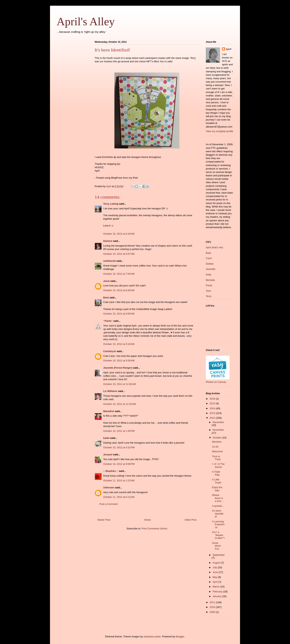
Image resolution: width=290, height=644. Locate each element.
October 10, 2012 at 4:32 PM (119, 447)
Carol (209, 258)
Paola (209, 285)
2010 (213, 607)
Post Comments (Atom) (154, 529)
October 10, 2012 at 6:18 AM (119, 234)
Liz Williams (110, 391)
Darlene (108, 241)
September (219, 555)
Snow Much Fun (216, 546)
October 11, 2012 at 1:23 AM (119, 480)
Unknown (109, 488)
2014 (213, 408)
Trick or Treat (216, 458)
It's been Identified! (218, 514)
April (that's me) (214, 247)
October (217, 438)
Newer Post (104, 520)
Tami (208, 291)
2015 (213, 403)
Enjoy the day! (217, 489)
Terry (209, 296)
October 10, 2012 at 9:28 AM (119, 361)
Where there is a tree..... (218, 498)
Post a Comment (109, 504)
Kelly (208, 275)
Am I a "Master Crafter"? (218, 535)
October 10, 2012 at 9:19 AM (119, 344)
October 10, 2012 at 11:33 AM (120, 404)
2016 (213, 399)
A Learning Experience (218, 524)
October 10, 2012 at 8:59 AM (119, 314)
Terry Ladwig (111, 204)
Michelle (210, 280)
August (217, 563)
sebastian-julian (152, 637)
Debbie (210, 264)
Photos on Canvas (216, 382)
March (216, 587)
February (218, 592)
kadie (106, 438)
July (215, 567)
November (218, 430)
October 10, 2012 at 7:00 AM (119, 274)
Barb (106, 298)
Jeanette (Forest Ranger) (118, 368)
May (215, 577)
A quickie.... (218, 506)
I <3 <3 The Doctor (218, 465)
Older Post (191, 520)
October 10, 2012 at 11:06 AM (120, 384)
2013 (213, 413)
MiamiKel (109, 411)
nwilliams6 (109, 261)
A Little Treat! (216, 481)
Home (148, 520)
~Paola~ (108, 321)
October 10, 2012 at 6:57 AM (119, 254)
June (216, 572)
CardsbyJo (110, 351)
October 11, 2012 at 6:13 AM (119, 497)
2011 (213, 602)
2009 (213, 612)
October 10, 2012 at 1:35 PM (119, 431)
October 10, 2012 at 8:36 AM (119, 290)
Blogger (180, 637)
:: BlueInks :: (111, 471)
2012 (213, 418)
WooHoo (217, 442)
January (217, 596)
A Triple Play (216, 473)
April (229, 49)
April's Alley (86, 21)
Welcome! (217, 451)
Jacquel (108, 454)
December (218, 422)
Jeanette (211, 269)
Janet (106, 281)
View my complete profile (219, 131)
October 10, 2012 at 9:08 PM (119, 464)
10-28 (215, 447)
